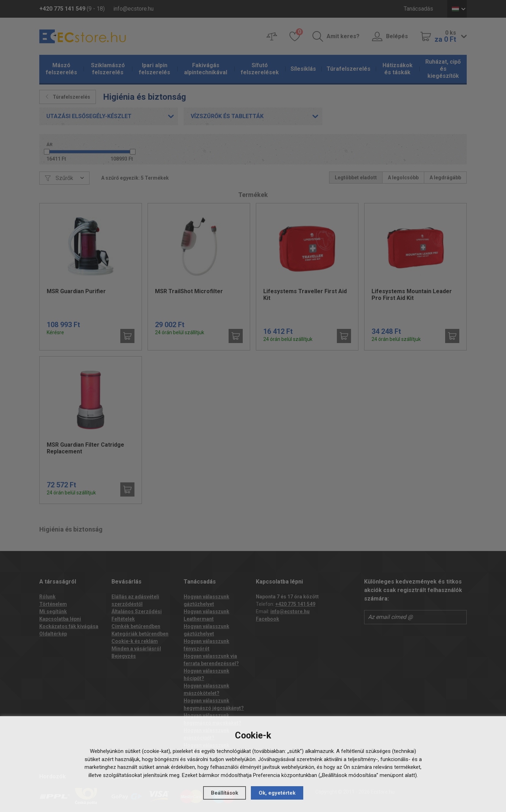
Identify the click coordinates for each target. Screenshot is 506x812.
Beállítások (225, 793)
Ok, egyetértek (277, 793)
